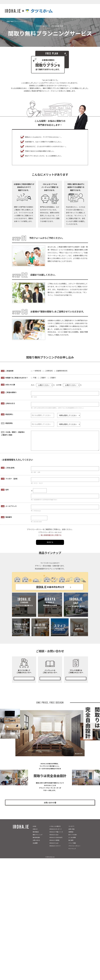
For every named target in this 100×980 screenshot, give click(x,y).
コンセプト (71, 830)
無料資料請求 (36, 841)
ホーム (4, 21)
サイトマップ (72, 852)
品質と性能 (71, 833)
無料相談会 (36, 836)
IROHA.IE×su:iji (54, 847)
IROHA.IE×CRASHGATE (56, 841)
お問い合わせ (36, 844)
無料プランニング (76, 678)
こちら (59, 532)
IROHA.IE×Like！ (54, 838)
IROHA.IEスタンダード (56, 833)
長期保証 (71, 836)
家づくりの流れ (73, 838)
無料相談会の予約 (24, 678)
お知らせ (35, 833)
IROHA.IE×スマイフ (55, 849)
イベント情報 (72, 847)
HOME (34, 830)
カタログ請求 (50, 678)
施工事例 (71, 844)
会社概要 (35, 847)
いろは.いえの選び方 (55, 830)
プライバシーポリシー (74, 849)
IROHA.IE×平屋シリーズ (56, 836)
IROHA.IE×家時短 (54, 844)
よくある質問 (72, 841)
